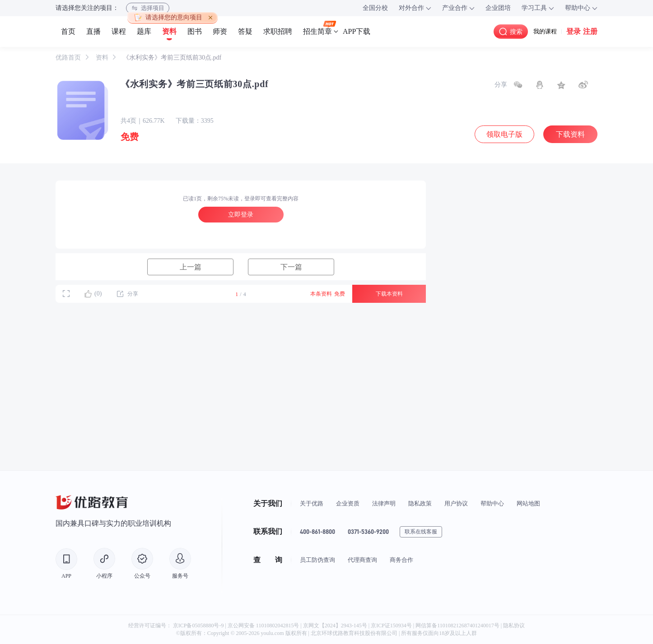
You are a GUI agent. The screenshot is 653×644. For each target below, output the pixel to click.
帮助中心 (492, 503)
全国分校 (375, 8)
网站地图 (528, 503)
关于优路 (312, 503)
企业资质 (348, 503)
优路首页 (69, 58)
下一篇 (291, 267)
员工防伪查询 (317, 560)
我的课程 (545, 31)
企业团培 (498, 8)
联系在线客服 (421, 532)
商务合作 (401, 560)
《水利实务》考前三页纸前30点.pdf (172, 58)
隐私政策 (420, 503)
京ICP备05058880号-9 (198, 625)
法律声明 (384, 503)
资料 (103, 58)
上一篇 (191, 267)
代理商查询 (362, 560)
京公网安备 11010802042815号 (264, 625)
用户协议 (456, 503)
